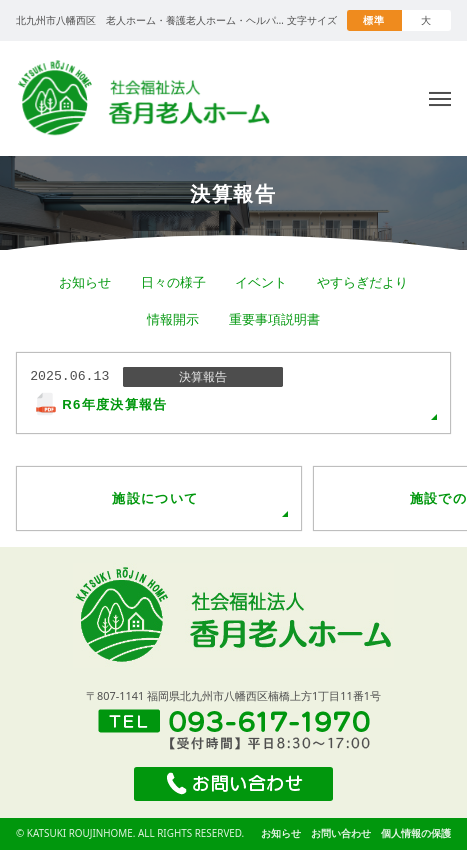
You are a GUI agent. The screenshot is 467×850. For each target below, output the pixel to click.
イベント (261, 282)
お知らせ (85, 282)
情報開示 (173, 319)
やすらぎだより (362, 282)
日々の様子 (173, 282)
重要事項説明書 (274, 319)
